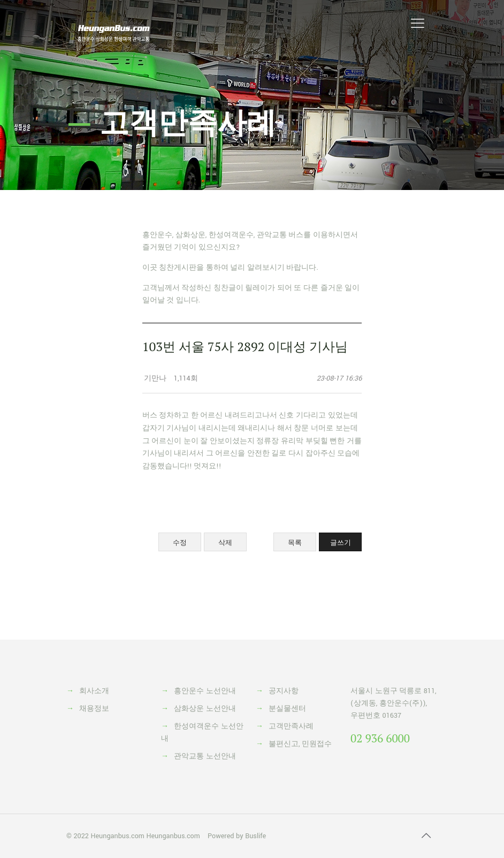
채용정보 (94, 709)
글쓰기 (341, 542)
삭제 (225, 542)
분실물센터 (287, 709)
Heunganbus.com (117, 836)
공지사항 (284, 691)
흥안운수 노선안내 (205, 691)
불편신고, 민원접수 (300, 744)
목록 (295, 542)
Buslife (255, 836)
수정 (180, 542)
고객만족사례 (291, 726)
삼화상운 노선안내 (205, 709)
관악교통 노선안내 (205, 756)
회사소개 (94, 691)
